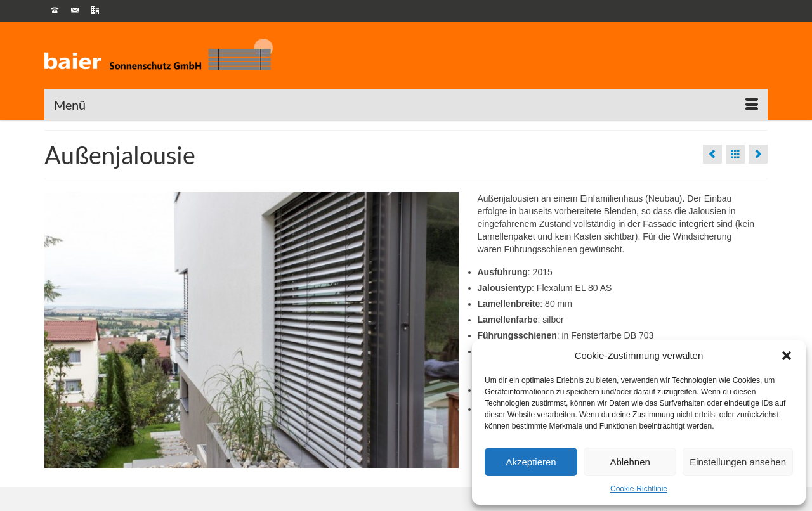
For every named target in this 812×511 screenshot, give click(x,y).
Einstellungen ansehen (738, 462)
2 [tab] (244, 462)
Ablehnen (630, 462)
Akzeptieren (531, 462)
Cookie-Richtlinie (639, 489)
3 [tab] (259, 462)
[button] (787, 356)
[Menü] (406, 105)
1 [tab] (228, 462)
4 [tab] (274, 462)
